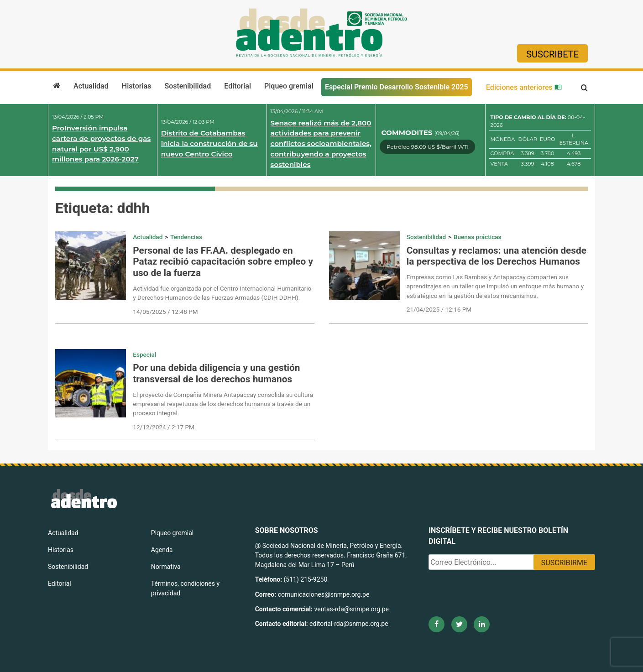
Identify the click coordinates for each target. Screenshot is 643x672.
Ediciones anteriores (524, 87)
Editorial (238, 86)
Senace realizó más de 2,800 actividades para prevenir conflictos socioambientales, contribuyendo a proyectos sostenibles (321, 144)
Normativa (166, 567)
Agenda (162, 550)
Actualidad (91, 86)
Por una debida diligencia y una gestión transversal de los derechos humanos (216, 373)
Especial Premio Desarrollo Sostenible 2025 (397, 87)
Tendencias (186, 237)
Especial (144, 354)
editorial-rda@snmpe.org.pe (349, 624)
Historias (136, 86)
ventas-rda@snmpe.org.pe (352, 609)
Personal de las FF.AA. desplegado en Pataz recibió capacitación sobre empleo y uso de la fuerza (223, 262)
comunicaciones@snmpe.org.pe (324, 594)
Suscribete (552, 54)
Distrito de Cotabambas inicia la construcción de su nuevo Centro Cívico (209, 143)
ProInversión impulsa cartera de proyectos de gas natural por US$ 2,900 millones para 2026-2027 (101, 143)
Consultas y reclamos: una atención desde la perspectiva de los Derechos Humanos (497, 256)
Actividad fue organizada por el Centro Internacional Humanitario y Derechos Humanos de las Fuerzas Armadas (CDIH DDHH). (222, 293)
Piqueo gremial (289, 86)
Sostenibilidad (188, 86)
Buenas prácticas (478, 237)
